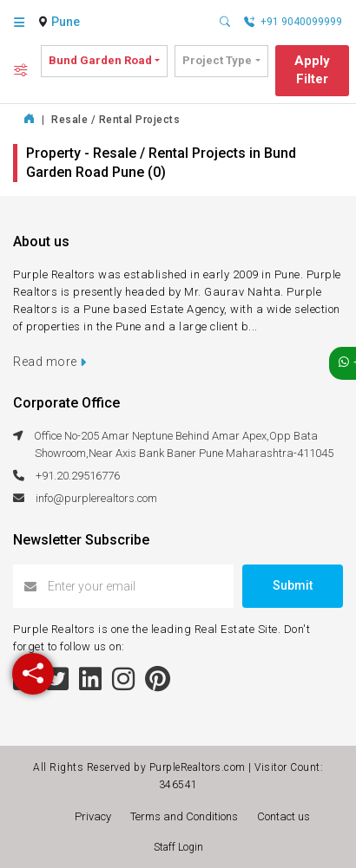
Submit (293, 585)
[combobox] (68, 23)
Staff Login (178, 847)
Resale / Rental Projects (115, 120)
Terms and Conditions (187, 816)
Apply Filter (312, 70)
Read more (50, 362)
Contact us (283, 816)
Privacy (96, 816)
